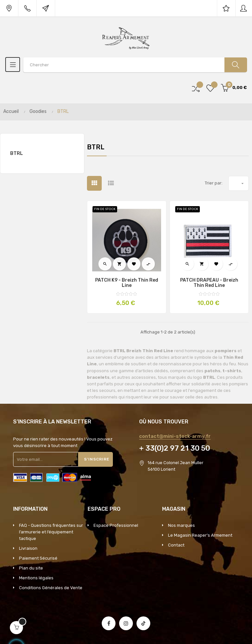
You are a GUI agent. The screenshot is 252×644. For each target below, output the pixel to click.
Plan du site (31, 568)
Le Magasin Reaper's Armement (200, 535)
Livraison (28, 548)
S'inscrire (97, 459)
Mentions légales (36, 578)
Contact (176, 545)
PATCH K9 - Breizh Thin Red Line (127, 283)
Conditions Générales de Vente (51, 588)
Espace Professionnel (116, 525)
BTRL (17, 153)
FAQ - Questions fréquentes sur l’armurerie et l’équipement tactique (51, 532)
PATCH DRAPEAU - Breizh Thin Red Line (209, 283)
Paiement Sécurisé (38, 558)
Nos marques (181, 525)
